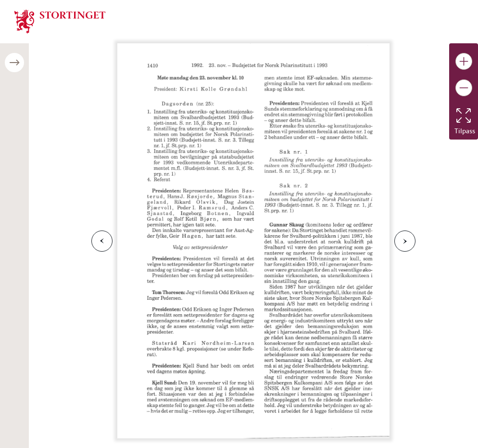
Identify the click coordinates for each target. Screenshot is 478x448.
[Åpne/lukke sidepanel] (14, 63)
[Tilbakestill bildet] (464, 115)
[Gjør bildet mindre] (464, 88)
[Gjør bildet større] (464, 61)
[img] (60, 21)
